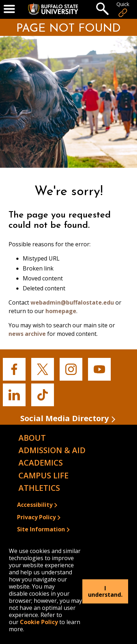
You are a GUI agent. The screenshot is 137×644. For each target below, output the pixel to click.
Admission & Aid (52, 450)
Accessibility (35, 505)
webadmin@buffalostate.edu (72, 302)
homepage (61, 311)
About (32, 438)
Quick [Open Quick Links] (123, 9)
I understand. (105, 591)
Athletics (39, 488)
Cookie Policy (39, 622)
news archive (27, 334)
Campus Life (43, 475)
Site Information (41, 529)
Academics (41, 462)
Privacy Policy (36, 517)
